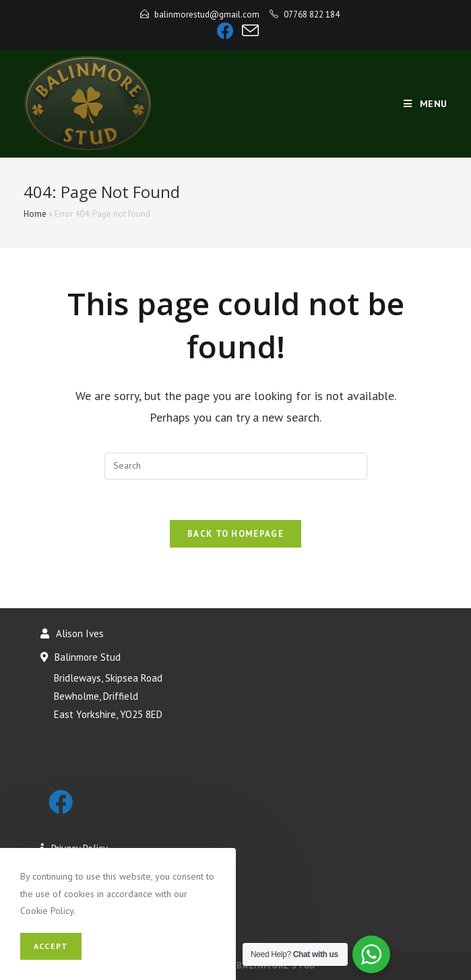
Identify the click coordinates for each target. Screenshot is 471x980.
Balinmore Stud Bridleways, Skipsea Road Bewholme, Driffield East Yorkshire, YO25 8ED (101, 686)
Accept (51, 946)
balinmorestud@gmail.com (207, 14)
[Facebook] (225, 31)
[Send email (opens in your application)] (248, 31)
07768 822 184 (312, 14)
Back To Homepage (235, 534)
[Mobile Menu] (426, 104)
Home (35, 214)
